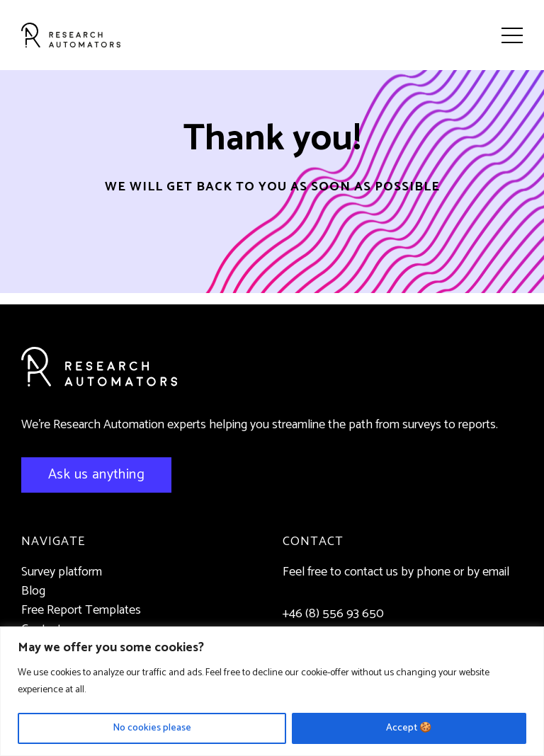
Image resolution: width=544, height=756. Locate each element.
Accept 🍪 (409, 728)
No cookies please (152, 728)
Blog (33, 591)
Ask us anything (96, 475)
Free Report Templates (81, 610)
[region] (272, 691)
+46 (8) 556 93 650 (333, 614)
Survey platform (62, 572)
